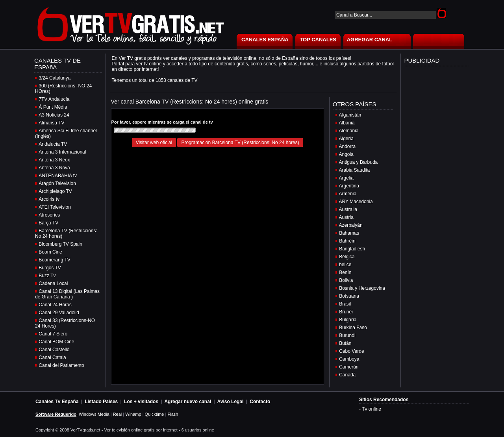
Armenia (348, 194)
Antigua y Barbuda (359, 162)
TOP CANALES (318, 40)
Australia (348, 209)
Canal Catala (52, 357)
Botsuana (349, 296)
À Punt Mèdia (53, 107)
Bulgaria (348, 320)
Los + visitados (141, 402)
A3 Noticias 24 (54, 115)
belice (345, 265)
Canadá (347, 375)
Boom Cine (50, 252)
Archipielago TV (55, 191)
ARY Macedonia (356, 202)
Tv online (372, 409)
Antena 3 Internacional (62, 152)
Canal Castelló (54, 350)
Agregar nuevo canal (188, 402)
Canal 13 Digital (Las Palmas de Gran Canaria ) (67, 294)
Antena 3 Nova (54, 168)
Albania (347, 123)
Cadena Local (53, 283)
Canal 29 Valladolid (59, 313)
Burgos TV (50, 268)
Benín (345, 272)
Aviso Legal (231, 402)
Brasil (345, 304)
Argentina (349, 186)
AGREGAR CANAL (370, 40)
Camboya (349, 359)
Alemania (349, 131)
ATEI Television (55, 207)
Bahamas (349, 233)
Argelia (346, 178)
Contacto (260, 402)
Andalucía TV (53, 144)
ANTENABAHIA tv (58, 176)
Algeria (346, 139)
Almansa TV (51, 123)
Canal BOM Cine (56, 342)
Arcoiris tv (49, 199)
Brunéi (346, 312)
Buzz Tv (47, 276)
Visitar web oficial (154, 143)
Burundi (347, 335)
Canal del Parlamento (61, 365)
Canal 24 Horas (55, 305)
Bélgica (347, 257)
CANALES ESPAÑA (265, 40)
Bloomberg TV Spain (60, 244)
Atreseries (49, 215)
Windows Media (94, 414)
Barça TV (48, 223)
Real (118, 414)
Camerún (349, 367)
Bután (345, 343)
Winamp (133, 414)
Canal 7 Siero (53, 334)
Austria (346, 217)
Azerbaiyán (351, 225)
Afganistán (350, 115)
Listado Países (101, 402)
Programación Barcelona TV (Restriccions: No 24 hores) (240, 143)
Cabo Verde (351, 351)
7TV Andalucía (54, 99)
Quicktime (155, 414)
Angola (346, 154)
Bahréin (347, 241)
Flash (173, 414)
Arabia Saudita (355, 170)
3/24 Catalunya (55, 78)
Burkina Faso (353, 328)
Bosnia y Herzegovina (362, 288)
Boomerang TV (55, 260)
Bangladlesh (352, 249)
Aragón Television (57, 183)
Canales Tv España (57, 402)
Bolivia (346, 280)
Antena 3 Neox (54, 160)
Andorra (347, 146)
